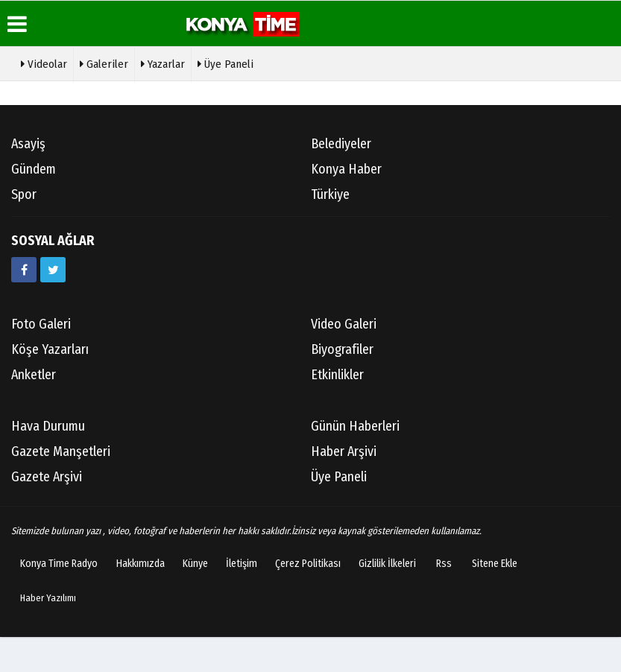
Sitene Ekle (495, 564)
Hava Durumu (48, 426)
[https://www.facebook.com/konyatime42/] (24, 270)
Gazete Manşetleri (61, 451)
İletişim (242, 564)
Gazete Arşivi (47, 477)
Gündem (34, 169)
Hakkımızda (141, 564)
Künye (195, 564)
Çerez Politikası (308, 564)
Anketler (34, 375)
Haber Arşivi (344, 451)
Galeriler (104, 63)
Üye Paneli (226, 63)
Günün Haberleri (355, 426)
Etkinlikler (337, 375)
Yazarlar (163, 63)
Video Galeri (344, 324)
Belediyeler (341, 144)
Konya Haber (346, 169)
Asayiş (28, 144)
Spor (24, 194)
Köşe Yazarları (50, 349)
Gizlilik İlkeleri (387, 564)
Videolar (44, 63)
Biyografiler (342, 349)
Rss (444, 564)
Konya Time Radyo (59, 564)
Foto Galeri (41, 324)
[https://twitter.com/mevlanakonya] (53, 270)
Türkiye (330, 194)
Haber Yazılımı (48, 598)
